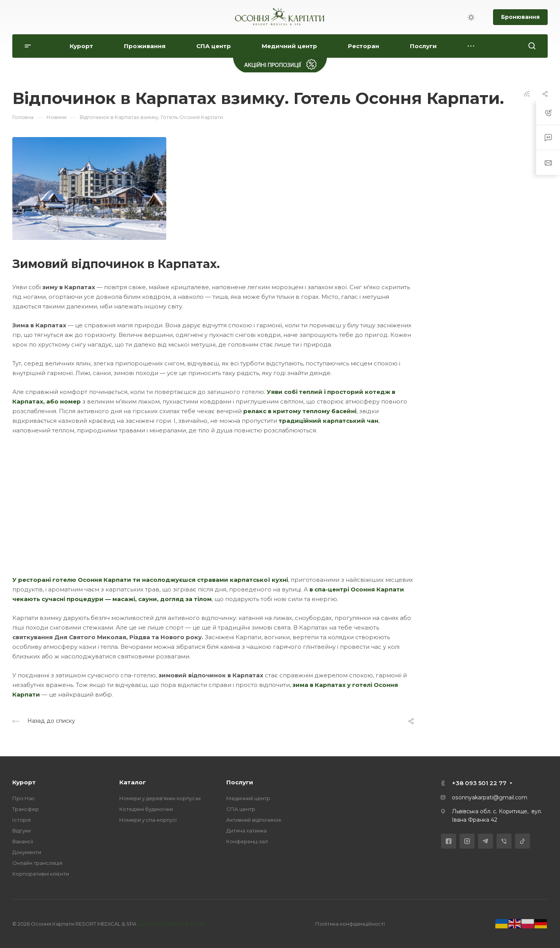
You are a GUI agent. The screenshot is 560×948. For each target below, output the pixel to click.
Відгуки (22, 831)
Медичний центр (248, 798)
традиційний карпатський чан (328, 421)
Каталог (133, 782)
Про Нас (24, 798)
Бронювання (520, 17)
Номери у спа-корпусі (148, 820)
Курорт (24, 782)
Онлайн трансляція (37, 863)
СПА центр (241, 809)
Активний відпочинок (254, 820)
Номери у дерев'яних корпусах (160, 798)
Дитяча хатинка (247, 831)
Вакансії (23, 841)
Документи (27, 852)
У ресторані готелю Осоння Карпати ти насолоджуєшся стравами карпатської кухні (150, 580)
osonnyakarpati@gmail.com (490, 797)
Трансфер (26, 809)
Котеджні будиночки (146, 809)
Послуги (240, 782)
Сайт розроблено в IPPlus (171, 924)
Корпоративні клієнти (41, 874)
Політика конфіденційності (350, 924)
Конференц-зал (247, 841)
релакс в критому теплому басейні (300, 411)
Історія (22, 820)
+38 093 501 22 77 (479, 783)
